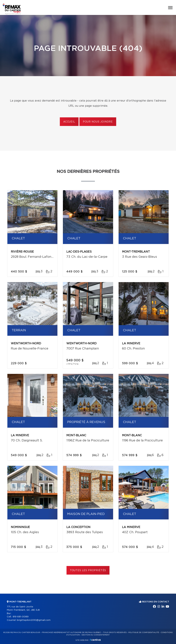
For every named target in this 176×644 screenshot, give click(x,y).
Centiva (95, 640)
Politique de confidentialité (144, 632)
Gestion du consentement (96, 635)
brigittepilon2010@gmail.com (34, 620)
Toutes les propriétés (88, 570)
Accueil (69, 122)
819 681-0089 (21, 617)
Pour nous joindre (98, 122)
